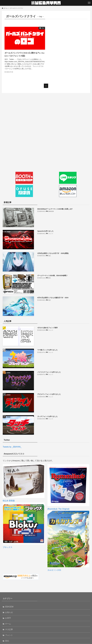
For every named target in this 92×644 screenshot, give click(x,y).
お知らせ (9, 590)
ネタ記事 (9, 607)
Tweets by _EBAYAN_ (12, 447)
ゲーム (8, 601)
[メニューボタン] (89, 3)
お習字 (8, 595)
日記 (7, 624)
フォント (9, 612)
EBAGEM (9, 584)
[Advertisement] (46, 117)
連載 (7, 629)
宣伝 (7, 618)
